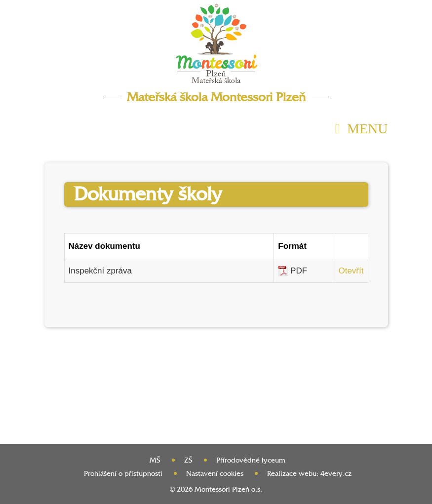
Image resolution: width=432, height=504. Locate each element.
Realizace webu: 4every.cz (309, 474)
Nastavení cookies (215, 474)
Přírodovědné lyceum (251, 460)
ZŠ (188, 460)
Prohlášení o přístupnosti (123, 474)
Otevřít (351, 271)
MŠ (155, 460)
